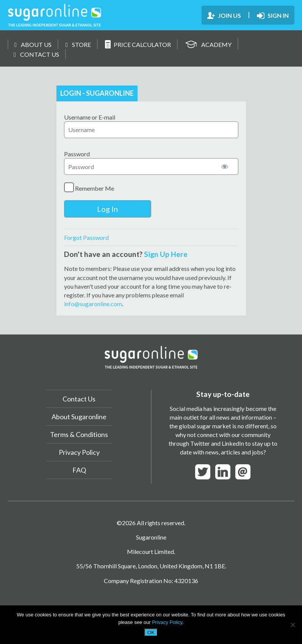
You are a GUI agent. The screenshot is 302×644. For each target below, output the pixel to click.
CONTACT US (36, 54)
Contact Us (79, 399)
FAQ (79, 470)
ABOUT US (33, 44)
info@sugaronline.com (93, 304)
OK (151, 632)
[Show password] (225, 166)
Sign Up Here (166, 254)
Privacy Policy (79, 452)
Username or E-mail (90, 117)
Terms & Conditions (79, 434)
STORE (78, 44)
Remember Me (89, 187)
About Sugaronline (79, 417)
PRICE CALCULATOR (138, 44)
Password (77, 154)
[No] (293, 625)
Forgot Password (86, 237)
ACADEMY (208, 43)
